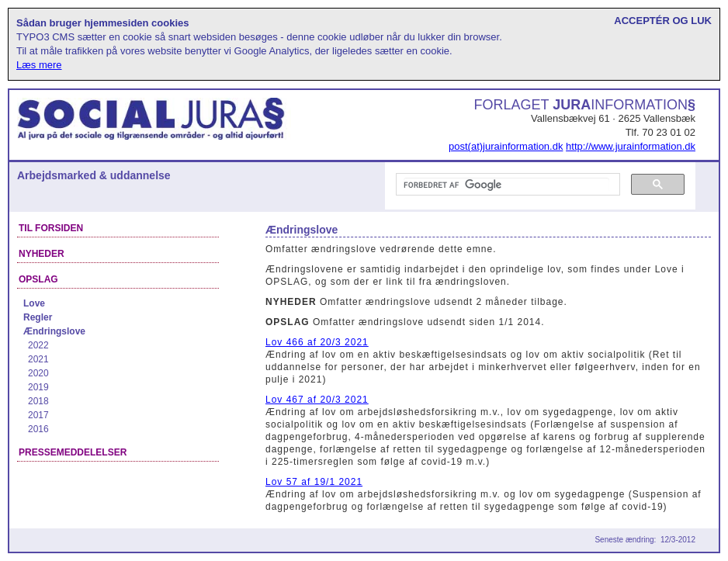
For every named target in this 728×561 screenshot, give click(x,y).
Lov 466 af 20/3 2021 (317, 342)
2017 (38, 415)
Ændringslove (54, 331)
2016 (38, 429)
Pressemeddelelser (73, 452)
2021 (38, 359)
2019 (38, 387)
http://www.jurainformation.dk (631, 146)
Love (34, 303)
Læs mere (39, 65)
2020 (38, 373)
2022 (38, 345)
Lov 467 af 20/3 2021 (317, 400)
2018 (38, 401)
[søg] (506, 185)
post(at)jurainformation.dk (506, 146)
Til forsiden (51, 228)
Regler (38, 317)
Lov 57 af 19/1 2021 (314, 482)
